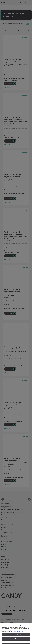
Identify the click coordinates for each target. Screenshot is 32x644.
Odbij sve (16, 638)
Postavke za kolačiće (16, 642)
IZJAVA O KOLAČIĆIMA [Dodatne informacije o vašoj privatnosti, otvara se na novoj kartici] (18, 632)
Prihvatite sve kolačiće (16, 635)
